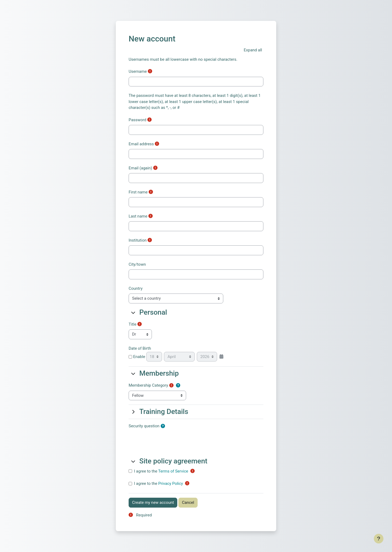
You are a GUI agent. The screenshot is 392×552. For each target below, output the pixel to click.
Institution (138, 240)
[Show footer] (379, 539)
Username (138, 71)
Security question (144, 426)
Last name (138, 216)
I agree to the (161, 471)
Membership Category (148, 385)
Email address (141, 144)
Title (132, 324)
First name (138, 192)
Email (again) (140, 168)
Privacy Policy (171, 484)
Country (136, 288)
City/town (137, 264)
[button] (253, 50)
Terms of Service (173, 471)
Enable (137, 357)
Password (137, 120)
